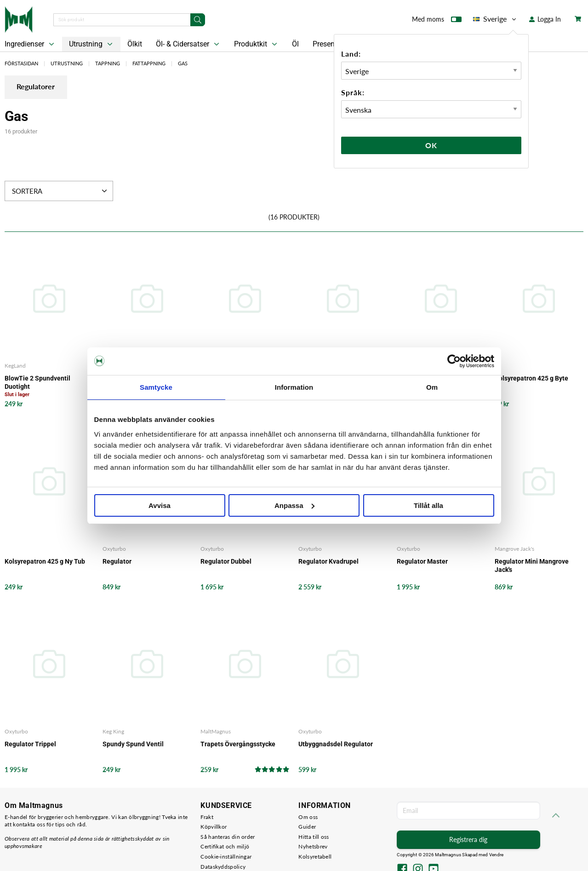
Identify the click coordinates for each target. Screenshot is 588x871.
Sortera (60, 191)
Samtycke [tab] (156, 387)
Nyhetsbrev (313, 847)
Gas (183, 63)
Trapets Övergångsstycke (238, 744)
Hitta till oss (314, 837)
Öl (295, 44)
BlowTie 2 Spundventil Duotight (37, 383)
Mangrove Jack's (514, 549)
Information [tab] (294, 387)
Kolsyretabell (315, 857)
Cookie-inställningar (226, 857)
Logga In (545, 19)
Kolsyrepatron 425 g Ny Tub (45, 561)
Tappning (108, 63)
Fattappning (149, 63)
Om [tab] (432, 387)
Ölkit (135, 44)
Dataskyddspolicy (223, 867)
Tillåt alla (428, 505)
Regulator (117, 561)
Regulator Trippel (30, 744)
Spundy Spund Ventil (133, 744)
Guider (307, 827)
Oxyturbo (114, 549)
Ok (431, 145)
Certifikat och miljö (225, 847)
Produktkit (257, 44)
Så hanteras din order (228, 837)
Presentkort (331, 44)
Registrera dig (468, 840)
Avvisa (160, 505)
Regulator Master (422, 561)
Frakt (207, 817)
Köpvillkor (214, 827)
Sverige (495, 19)
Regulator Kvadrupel (328, 561)
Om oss (308, 817)
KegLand (15, 366)
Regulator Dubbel (226, 561)
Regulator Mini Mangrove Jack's (532, 565)
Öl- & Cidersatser (188, 44)
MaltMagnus (216, 732)
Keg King (113, 732)
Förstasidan (21, 63)
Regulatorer (37, 88)
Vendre (497, 855)
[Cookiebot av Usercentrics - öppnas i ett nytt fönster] (454, 361)
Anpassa (294, 505)
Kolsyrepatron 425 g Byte (531, 379)
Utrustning (92, 44)
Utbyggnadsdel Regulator (336, 744)
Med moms (437, 21)
